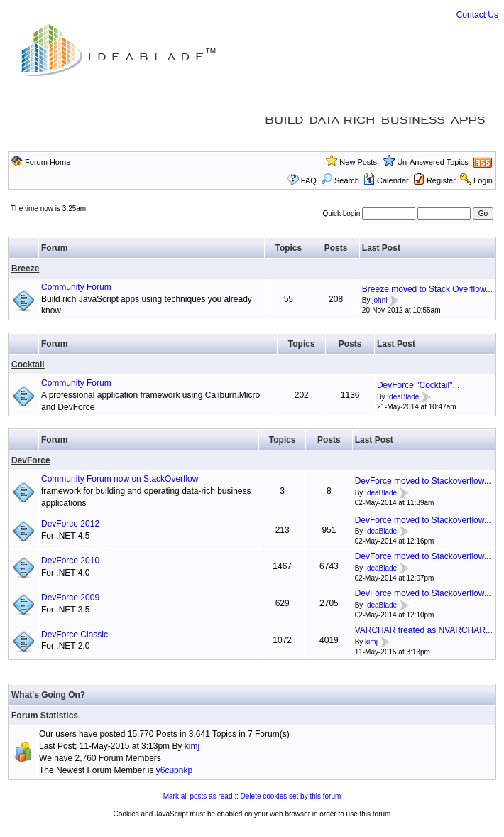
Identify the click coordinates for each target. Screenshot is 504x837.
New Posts (358, 162)
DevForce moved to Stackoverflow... (423, 481)
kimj (371, 642)
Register (441, 180)
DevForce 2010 (70, 561)
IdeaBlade (403, 397)
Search (340, 180)
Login (483, 180)
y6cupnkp (174, 770)
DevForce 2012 (70, 524)
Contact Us (477, 15)
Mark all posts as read (198, 796)
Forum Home (48, 162)
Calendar (386, 180)
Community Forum (76, 287)
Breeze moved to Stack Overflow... (427, 289)
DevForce (31, 460)
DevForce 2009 (70, 598)
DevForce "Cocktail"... (418, 385)
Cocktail (28, 364)
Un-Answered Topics (433, 162)
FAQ (309, 180)
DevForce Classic (75, 634)
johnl (379, 301)
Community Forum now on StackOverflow (120, 479)
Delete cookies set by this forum (291, 796)
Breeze (25, 269)
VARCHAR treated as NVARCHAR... (424, 630)
